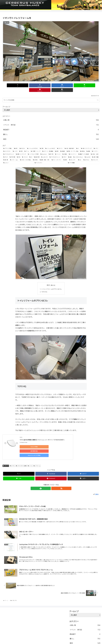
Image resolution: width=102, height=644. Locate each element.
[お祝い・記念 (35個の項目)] (95, 149)
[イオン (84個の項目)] (96, 144)
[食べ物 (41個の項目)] (51, 149)
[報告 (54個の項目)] (57, 147)
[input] (51, 95)
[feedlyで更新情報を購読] (49, 476)
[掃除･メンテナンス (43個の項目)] (21, 149)
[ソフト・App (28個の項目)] (14, 155)
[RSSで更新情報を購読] (53, 476)
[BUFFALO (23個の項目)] (87, 155)
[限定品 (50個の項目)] (82, 147)
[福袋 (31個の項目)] (70, 152)
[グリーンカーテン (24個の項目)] (57, 155)
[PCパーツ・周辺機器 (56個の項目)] (48, 147)
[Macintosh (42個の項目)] (44, 149)
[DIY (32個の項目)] (31, 152)
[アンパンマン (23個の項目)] (50, 158)
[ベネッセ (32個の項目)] (25, 152)
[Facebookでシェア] (27, 85)
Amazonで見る (27, 442)
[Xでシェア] (10, 85)
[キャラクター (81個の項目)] (7, 147)
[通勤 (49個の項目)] (88, 147)
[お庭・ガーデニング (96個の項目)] (86, 144)
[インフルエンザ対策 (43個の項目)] (33, 149)
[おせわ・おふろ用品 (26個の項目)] (26, 155)
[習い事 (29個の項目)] (6, 155)
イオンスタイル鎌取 (21, 453)
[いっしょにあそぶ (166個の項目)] (50, 144)
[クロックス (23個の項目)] (95, 155)
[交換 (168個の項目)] (42, 144)
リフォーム (37, 453)
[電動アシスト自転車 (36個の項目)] (84, 149)
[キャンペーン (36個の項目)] (73, 149)
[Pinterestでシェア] (75, 85)
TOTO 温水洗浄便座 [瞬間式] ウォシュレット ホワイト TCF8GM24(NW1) (42, 435)
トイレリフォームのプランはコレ (52, 284)
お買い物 (6, 453)
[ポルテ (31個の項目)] (64, 152)
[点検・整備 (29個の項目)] (95, 152)
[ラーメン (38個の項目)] (58, 149)
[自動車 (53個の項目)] (63, 147)
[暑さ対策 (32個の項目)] (37, 152)
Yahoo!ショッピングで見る (60, 442)
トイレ (30, 453)
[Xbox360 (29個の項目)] (88, 152)
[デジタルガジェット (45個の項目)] (9, 149)
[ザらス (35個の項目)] (6, 152)
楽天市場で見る (43, 442)
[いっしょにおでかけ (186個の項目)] (33, 144)
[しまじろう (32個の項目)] (45, 152)
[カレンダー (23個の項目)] (73, 155)
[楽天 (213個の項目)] (16, 144)
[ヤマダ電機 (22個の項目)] (83, 158)
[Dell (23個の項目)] (80, 155)
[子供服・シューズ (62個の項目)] (36, 147)
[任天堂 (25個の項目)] (36, 155)
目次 (48, 280)
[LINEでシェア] (59, 85)
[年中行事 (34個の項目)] (12, 152)
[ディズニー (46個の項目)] (95, 147)
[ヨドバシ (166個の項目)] (60, 144)
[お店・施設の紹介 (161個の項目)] (70, 144)
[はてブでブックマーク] (43, 85)
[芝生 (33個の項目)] (19, 152)
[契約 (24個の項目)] (66, 155)
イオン (13, 453)
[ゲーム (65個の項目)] (27, 147)
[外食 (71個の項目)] (21, 147)
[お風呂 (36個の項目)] (65, 149)
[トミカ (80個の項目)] (15, 147)
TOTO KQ (44, 287)
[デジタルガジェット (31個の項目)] (55, 152)
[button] (92, 85)
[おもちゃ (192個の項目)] (23, 144)
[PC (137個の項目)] (78, 144)
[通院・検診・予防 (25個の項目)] (45, 155)
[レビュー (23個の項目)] (18, 158)
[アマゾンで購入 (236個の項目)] (8, 144)
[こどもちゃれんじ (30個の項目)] (78, 152)
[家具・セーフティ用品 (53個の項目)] (73, 147)
